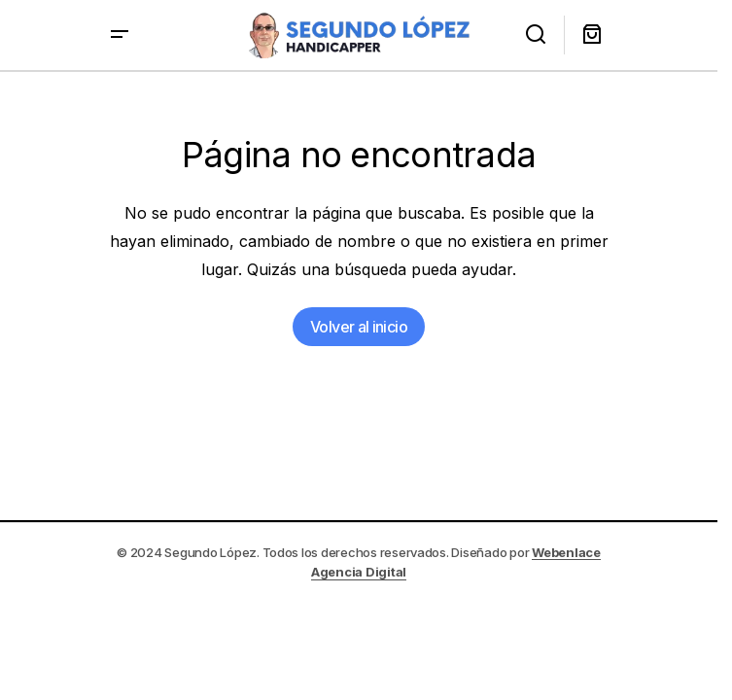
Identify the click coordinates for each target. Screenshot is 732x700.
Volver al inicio (359, 327)
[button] (120, 35)
